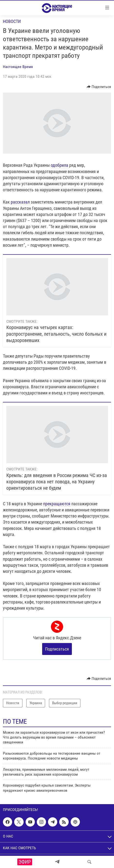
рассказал (21, 202)
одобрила (60, 165)
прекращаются (57, 504)
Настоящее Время (18, 67)
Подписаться (57, 649)
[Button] (99, 87)
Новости (12, 21)
